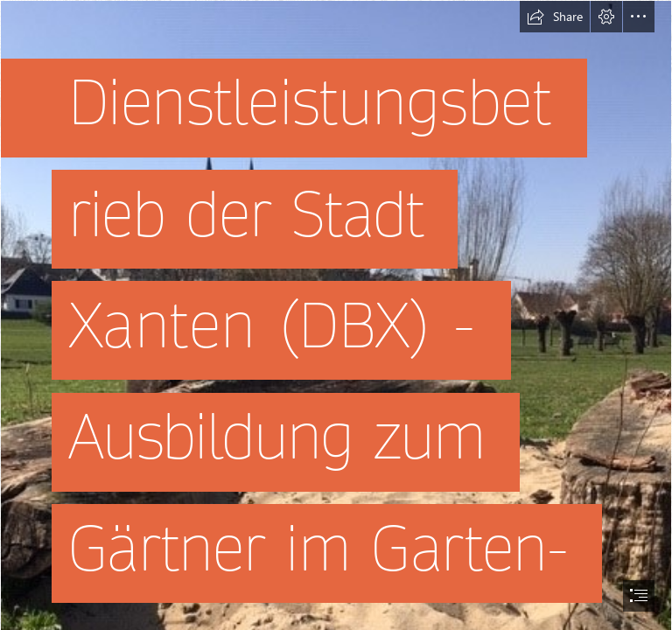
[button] (555, 17)
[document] (336, 315)
